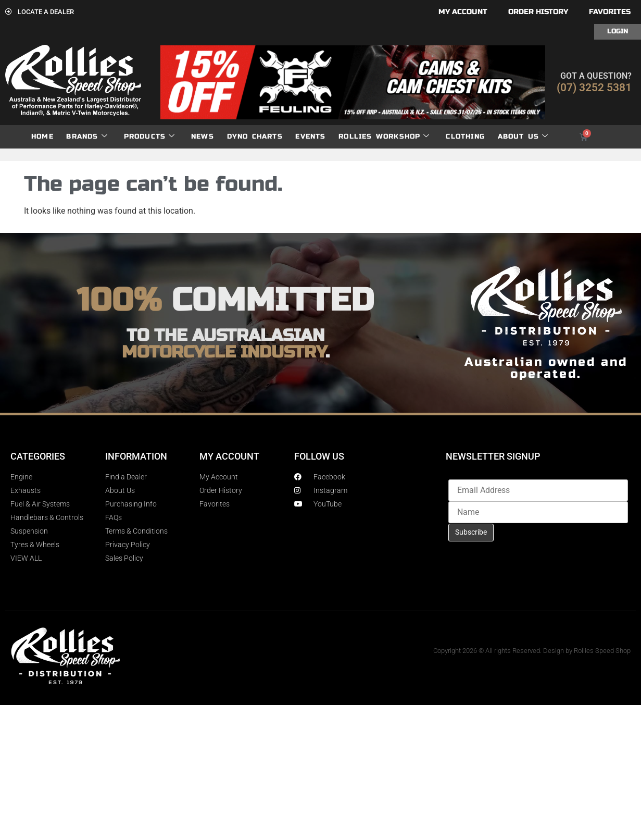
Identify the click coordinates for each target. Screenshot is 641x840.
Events (310, 137)
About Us (523, 137)
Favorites (610, 12)
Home (42, 137)
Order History (538, 12)
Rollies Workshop (384, 137)
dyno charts (255, 137)
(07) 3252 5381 (594, 88)
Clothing (465, 137)
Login (618, 31)
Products (150, 137)
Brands (87, 137)
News (203, 137)
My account (463, 12)
